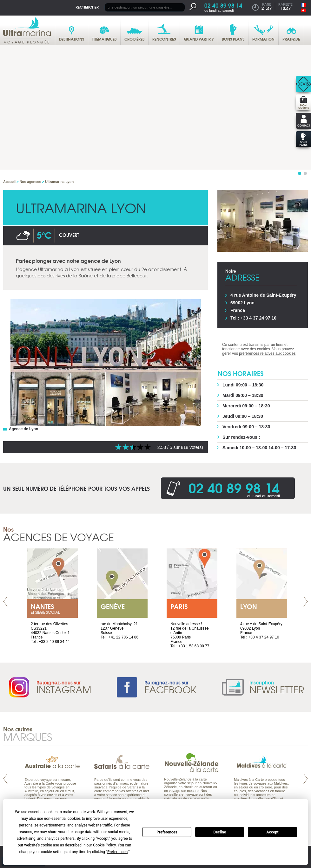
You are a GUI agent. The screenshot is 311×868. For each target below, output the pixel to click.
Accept (273, 832)
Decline (220, 832)
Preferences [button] (117, 852)
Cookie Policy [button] (104, 845)
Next (306, 602)
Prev (5, 602)
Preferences (167, 832)
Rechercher (87, 7)
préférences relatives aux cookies (267, 353)
